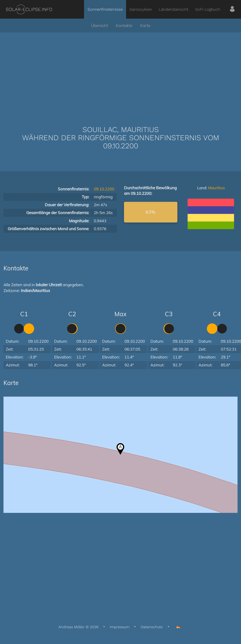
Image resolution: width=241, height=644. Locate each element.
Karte (145, 25)
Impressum (120, 627)
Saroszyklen (141, 9)
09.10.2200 (104, 189)
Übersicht (99, 25)
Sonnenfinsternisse (105, 9)
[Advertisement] (120, 72)
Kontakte (124, 25)
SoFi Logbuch (208, 9)
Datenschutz (152, 627)
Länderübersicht (174, 9)
